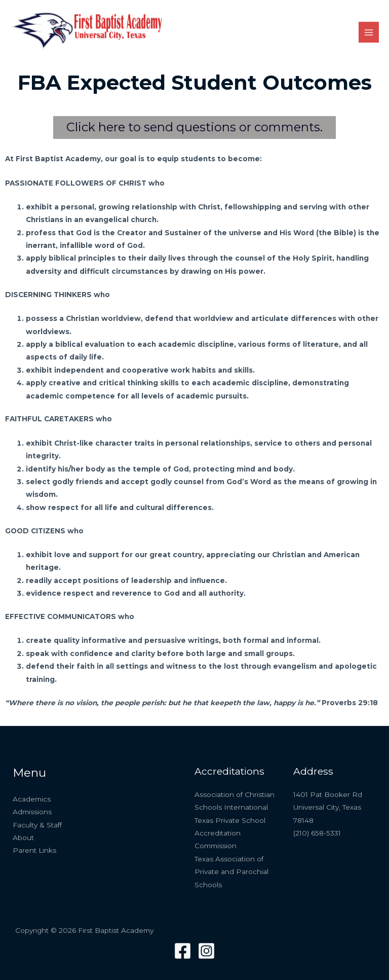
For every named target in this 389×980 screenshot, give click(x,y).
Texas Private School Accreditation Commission (230, 833)
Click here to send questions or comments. (194, 127)
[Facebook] (183, 951)
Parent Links (34, 850)
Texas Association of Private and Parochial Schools (231, 872)
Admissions (32, 812)
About (23, 838)
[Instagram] (206, 951)
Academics (32, 799)
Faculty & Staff (37, 825)
